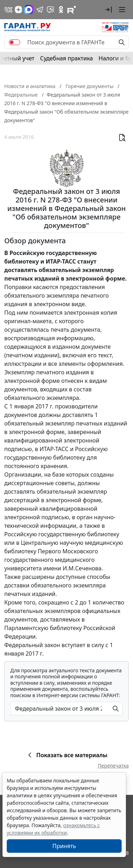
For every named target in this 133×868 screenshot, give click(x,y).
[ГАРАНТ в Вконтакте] (9, 10)
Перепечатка (113, 766)
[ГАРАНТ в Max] (29, 10)
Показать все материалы (66, 755)
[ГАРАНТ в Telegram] (40, 10)
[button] (109, 10)
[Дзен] (18, 10)
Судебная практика (66, 58)
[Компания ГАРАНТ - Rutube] (72, 10)
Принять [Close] (64, 846)
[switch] (15, 42)
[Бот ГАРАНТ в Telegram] (50, 10)
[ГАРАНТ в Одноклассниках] (61, 10)
